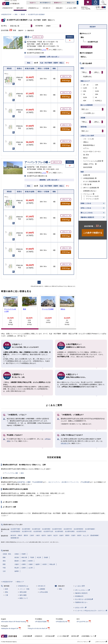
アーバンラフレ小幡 (11, 473)
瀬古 (22, 473)
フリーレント (88, 194)
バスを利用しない (89, 113)
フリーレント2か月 (92, 199)
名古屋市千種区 (15, 529)
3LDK (85, 97)
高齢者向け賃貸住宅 (87, 217)
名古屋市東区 (26, 529)
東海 (16, 14)
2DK (85, 91)
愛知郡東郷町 (95, 535)
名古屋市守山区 (48, 531)
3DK (97, 94)
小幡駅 (28, 482)
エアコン (86, 148)
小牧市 (38, 535)
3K (84, 94)
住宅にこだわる (86, 208)
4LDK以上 (99, 101)
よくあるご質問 (80, 586)
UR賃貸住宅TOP (6, 14)
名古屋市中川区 (27, 531)
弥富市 (79, 535)
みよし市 (86, 535)
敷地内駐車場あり (89, 145)
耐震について (24, 598)
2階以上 (86, 142)
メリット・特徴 (24, 589)
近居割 (85, 175)
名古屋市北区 (36, 529)
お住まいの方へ (81, 608)
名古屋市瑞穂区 (90, 529)
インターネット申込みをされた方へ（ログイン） (91, 611)
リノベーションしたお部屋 (92, 161)
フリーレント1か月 (92, 196)
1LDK (85, 88)
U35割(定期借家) (89, 178)
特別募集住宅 (79, 596)
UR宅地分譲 (50, 636)
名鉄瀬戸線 (21, 482)
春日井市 (13, 535)
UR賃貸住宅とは (23, 586)
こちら (44, 50)
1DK (97, 85)
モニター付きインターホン (92, 151)
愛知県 (23, 14)
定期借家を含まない (90, 191)
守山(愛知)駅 (85, 482)
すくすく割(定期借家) (90, 181)
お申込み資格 (44, 592)
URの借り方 (65, 443)
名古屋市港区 (38, 531)
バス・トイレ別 (88, 139)
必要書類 (42, 589)
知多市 (50, 535)
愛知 (7, 592)
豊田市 (26, 535)
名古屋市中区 (68, 529)
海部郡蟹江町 (15, 538)
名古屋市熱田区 (15, 531)
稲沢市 (44, 535)
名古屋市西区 (46, 529)
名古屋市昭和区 (79, 529)
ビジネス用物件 (63, 636)
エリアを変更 (87, 47)
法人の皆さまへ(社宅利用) (84, 599)
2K (96, 88)
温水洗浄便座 (88, 167)
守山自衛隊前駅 (37, 482)
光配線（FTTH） (89, 164)
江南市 (32, 535)
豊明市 (67, 535)
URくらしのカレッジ (82, 590)
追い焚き (86, 155)
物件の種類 (23, 595)
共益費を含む (87, 77)
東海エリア (20, 582)
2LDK (97, 91)
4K (96, 97)
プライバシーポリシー (84, 642)
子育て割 (86, 184)
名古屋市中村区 (57, 529)
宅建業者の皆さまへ (81, 602)
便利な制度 (23, 592)
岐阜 (7, 589)
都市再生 (75, 636)
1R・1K (86, 85)
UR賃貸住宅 (38, 636)
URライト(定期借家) (90, 188)
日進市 (73, 535)
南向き (85, 158)
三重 (7, 595)
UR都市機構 (27, 636)
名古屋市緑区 (59, 531)
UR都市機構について (89, 636)
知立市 (56, 535)
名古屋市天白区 (81, 531)
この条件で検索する (93, 233)
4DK (85, 101)
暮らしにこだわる (87, 213)
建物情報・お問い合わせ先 (48, 57)
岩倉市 (61, 535)
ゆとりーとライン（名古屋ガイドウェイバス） (64, 482)
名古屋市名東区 (70, 531)
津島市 (20, 535)
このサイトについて (101, 642)
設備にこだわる (86, 203)
